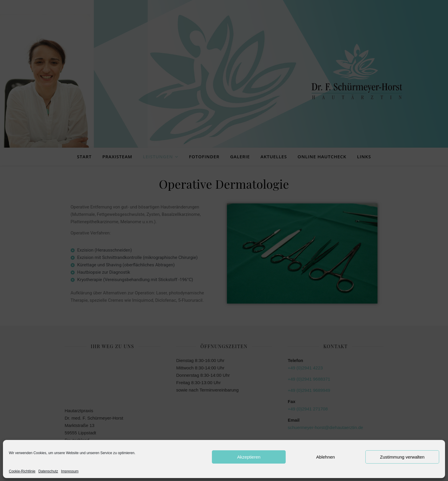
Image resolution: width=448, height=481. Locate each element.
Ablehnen (325, 457)
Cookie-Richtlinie (22, 471)
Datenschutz (48, 471)
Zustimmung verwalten (402, 457)
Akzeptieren (249, 457)
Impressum (70, 471)
